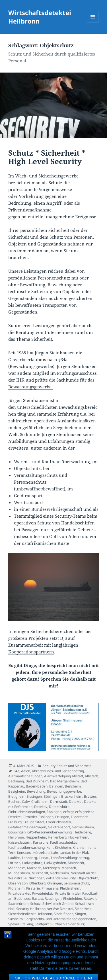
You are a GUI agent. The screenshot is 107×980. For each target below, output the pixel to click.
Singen (81, 914)
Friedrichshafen (58, 822)
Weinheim (58, 944)
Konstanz (24, 853)
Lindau (44, 858)
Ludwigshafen (55, 863)
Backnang (16, 781)
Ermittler (30, 817)
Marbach (34, 868)
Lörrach (14, 863)
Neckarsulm (59, 873)
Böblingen (52, 796)
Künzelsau (41, 853)
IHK (21, 380)
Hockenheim (78, 837)
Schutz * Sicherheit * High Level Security (47, 157)
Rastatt (37, 898)
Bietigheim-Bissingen (25, 796)
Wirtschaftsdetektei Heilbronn (40, 17)
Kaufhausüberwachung (26, 847)
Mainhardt (76, 863)
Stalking (27, 924)
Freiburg (15, 822)
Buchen (14, 802)
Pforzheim (16, 888)
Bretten (90, 796)
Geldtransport (59, 827)
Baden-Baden (37, 786)
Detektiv (41, 807)
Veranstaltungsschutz (25, 934)
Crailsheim (40, 802)
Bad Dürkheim (37, 781)
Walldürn (50, 939)
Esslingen (46, 817)
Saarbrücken (18, 904)
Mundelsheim (19, 873)
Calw (26, 802)
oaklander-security (61, 878)
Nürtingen (36, 878)
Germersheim (83, 827)
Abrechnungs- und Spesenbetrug (58, 771)
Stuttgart (42, 924)
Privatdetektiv (43, 893)
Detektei (76, 802)
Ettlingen (62, 817)
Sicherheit (83, 909)
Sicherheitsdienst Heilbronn (30, 914)
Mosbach (69, 868)
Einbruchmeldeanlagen (27, 812)
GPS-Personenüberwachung (50, 832)
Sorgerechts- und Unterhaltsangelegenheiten (60, 919)
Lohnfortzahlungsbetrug (70, 858)
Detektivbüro (59, 807)
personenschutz (76, 883)
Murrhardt (40, 873)
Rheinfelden (73, 898)
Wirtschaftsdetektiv (23, 955)
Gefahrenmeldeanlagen (27, 827)
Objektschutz (88, 878)
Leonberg (29, 858)
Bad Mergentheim (64, 781)
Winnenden (33, 950)
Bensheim (73, 786)
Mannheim (17, 868)
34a (16, 771)
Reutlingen (53, 898)
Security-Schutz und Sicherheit (67, 766)
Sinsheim (16, 919)
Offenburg (37, 883)
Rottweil (90, 898)
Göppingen (17, 832)
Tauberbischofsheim (24, 929)
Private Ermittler (68, 893)
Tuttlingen (66, 929)
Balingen (56, 786)
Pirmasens (50, 888)
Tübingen (49, 929)
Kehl (50, 847)
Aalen (26, 771)
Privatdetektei (19, 893)
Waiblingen (17, 939)
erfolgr (68, 812)
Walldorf (34, 939)
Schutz (35, 904)
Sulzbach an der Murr (67, 924)
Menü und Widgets (93, 23)
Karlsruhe (41, 842)
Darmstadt (59, 802)
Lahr (54, 853)
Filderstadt (79, 817)
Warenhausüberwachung (28, 944)
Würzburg (48, 955)
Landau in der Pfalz (75, 853)
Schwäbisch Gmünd (58, 904)
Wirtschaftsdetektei (59, 950)
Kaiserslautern (20, 842)
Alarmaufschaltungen (25, 776)
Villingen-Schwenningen (63, 934)
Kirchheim (63, 847)
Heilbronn (16, 837)
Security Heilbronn (31, 909)
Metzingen (51, 868)
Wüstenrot (66, 955)
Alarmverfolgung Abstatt (64, 776)
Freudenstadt (34, 822)
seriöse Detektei (60, 909)
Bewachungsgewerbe (64, 791)
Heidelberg (82, 832)
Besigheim (17, 791)
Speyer (14, 924)
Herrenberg (57, 837)
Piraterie (33, 888)
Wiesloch (15, 950)
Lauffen (14, 858)
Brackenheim (72, 796)
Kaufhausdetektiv (64, 842)
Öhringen (55, 883)
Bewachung (36, 791)
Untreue (82, 929)
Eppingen (54, 812)
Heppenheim (36, 837)
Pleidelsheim (70, 888)
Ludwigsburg (32, 863)
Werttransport (79, 944)
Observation (18, 883)
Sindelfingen (64, 914)
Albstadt (91, 776)
